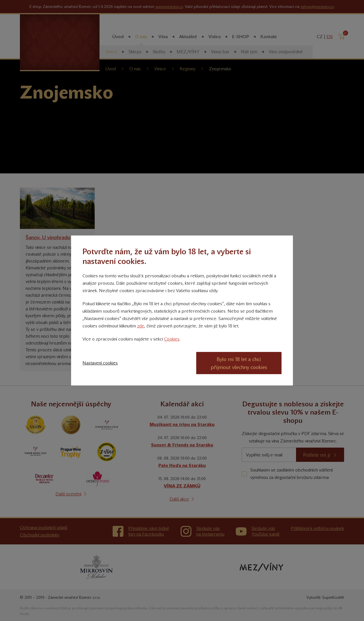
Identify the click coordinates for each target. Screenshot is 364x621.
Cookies (172, 339)
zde (141, 326)
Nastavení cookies (100, 363)
